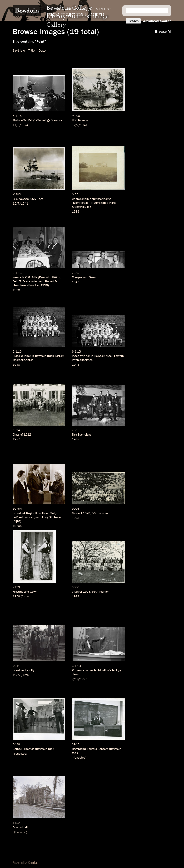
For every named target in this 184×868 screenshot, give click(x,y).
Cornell (17, 749)
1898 (76, 212)
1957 (16, 440)
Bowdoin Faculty (23, 671)
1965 (76, 440)
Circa (25, 597)
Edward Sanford (98, 749)
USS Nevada (80, 120)
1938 (16, 290)
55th (95, 592)
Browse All (163, 32)
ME (89, 207)
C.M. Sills (31, 278)
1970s (17, 526)
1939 (44, 286)
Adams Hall (20, 828)
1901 (55, 278)
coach (30, 517)
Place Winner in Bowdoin (29, 356)
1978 (16, 597)
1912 (27, 435)
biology (117, 671)
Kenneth (18, 278)
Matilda (18, 120)
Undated (21, 754)
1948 (16, 365)
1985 (16, 675)
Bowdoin (45, 278)
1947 (76, 282)
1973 (76, 518)
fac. (51, 749)
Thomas (29, 749)
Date (42, 51)
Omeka (33, 863)
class (75, 674)
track (51, 356)
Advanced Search (157, 21)
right (17, 521)
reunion (104, 513)
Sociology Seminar (50, 120)
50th (95, 513)
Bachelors (84, 435)
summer (97, 199)
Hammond (79, 749)
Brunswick (79, 207)
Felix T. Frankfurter (25, 282)
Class (16, 435)
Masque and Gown (84, 278)
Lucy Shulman (52, 517)
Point (112, 203)
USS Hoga (37, 199)
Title (32, 51)
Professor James (83, 671)
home (107, 199)
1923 (87, 513)
